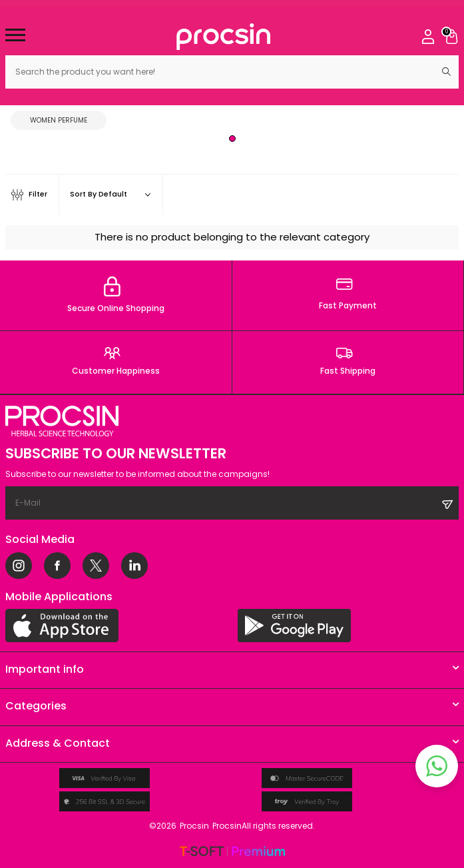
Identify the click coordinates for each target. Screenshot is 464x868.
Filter (29, 195)
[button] (232, 139)
